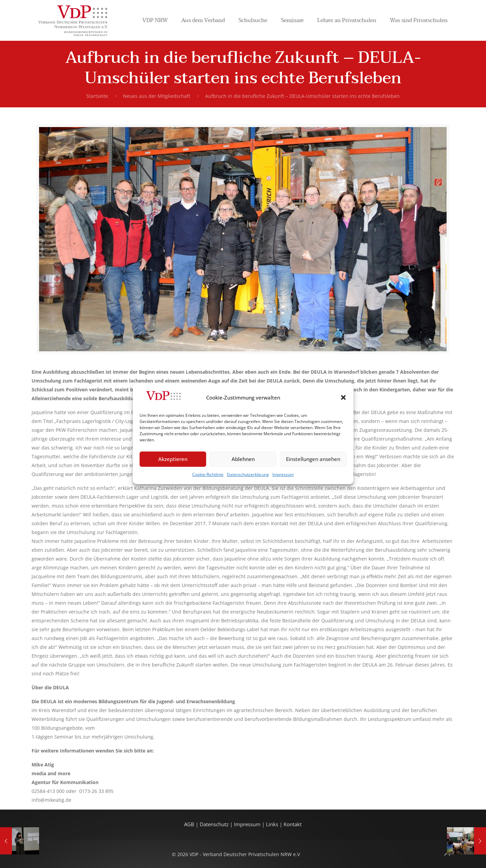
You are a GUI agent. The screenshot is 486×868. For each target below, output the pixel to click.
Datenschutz (215, 824)
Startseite (97, 96)
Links (272, 824)
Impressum (283, 474)
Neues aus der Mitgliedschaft (157, 96)
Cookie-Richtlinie (208, 474)
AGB (190, 824)
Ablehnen (243, 459)
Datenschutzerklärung (248, 474)
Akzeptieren (173, 459)
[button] (343, 397)
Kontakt (293, 824)
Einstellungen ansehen (313, 459)
